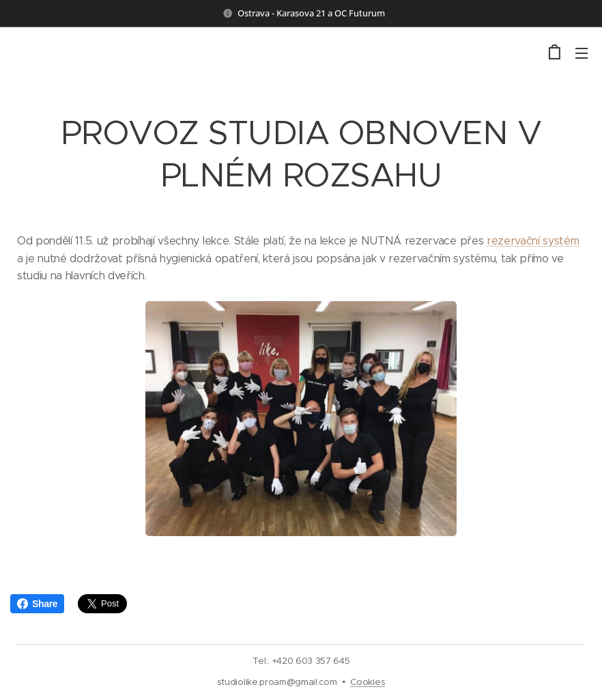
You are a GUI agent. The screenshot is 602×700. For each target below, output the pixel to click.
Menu (582, 53)
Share (37, 604)
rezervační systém (533, 241)
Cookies (368, 682)
